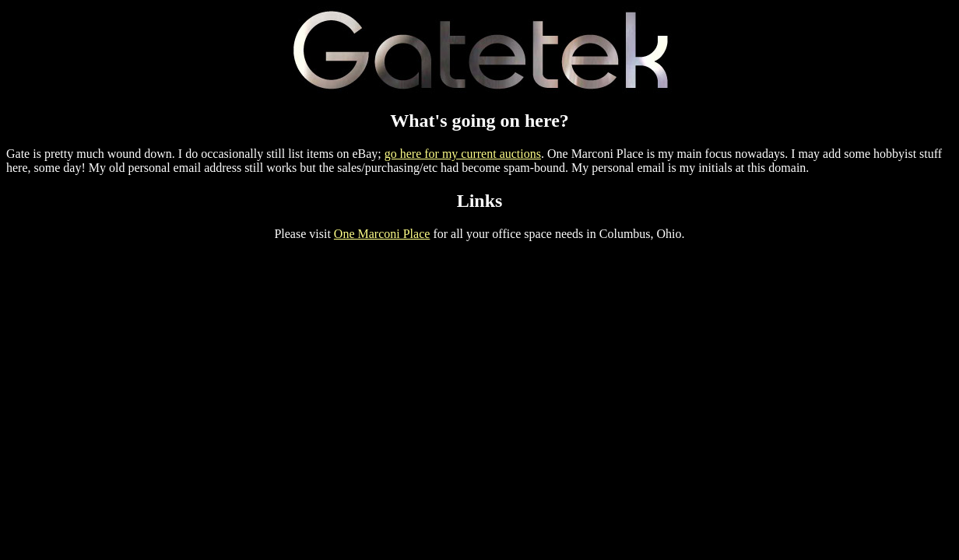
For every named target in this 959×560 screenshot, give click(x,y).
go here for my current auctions (463, 154)
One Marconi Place (382, 234)
